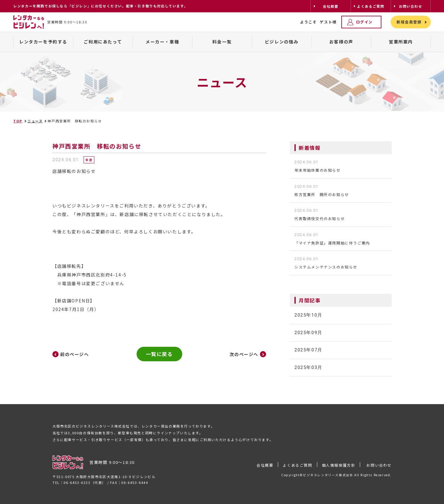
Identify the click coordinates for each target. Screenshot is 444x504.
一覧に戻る (159, 354)
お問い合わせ (379, 465)
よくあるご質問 (297, 465)
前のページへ (75, 354)
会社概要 (265, 465)
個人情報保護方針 (339, 465)
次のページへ (244, 354)
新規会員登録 (409, 22)
